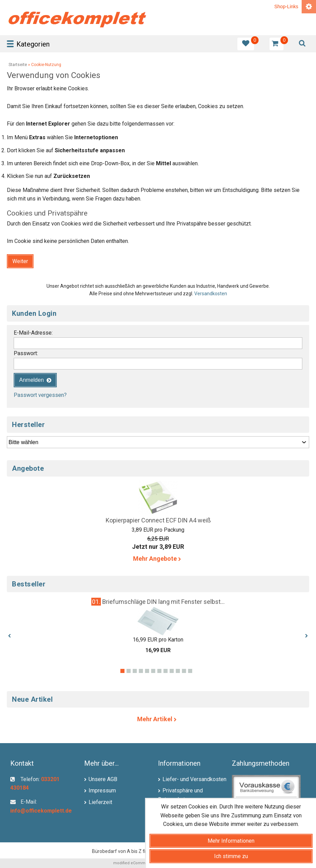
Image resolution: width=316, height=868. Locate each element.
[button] (20, 261)
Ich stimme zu (231, 856)
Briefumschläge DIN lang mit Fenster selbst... (163, 602)
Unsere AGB (103, 779)
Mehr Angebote (158, 559)
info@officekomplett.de (41, 811)
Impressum (102, 791)
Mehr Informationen (231, 841)
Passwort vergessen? (40, 395)
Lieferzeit (100, 802)
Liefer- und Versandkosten (194, 779)
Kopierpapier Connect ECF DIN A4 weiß (158, 520)
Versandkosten (211, 294)
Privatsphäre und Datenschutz (180, 795)
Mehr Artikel (158, 719)
